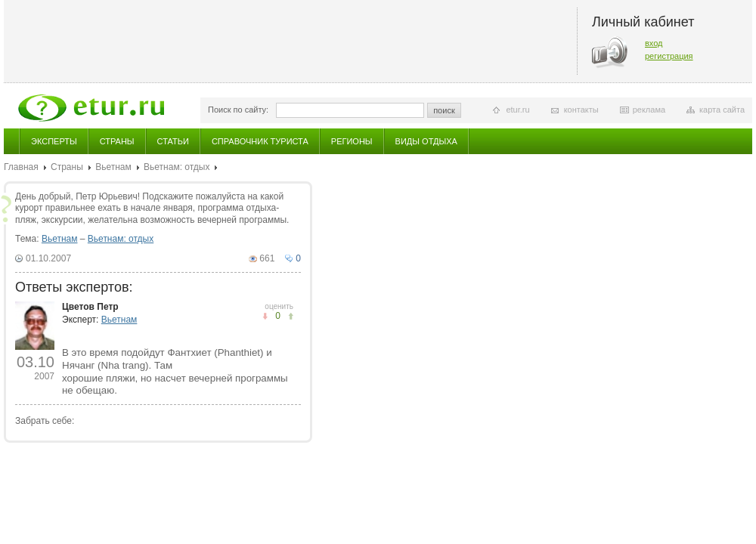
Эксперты (54, 141)
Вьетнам (113, 167)
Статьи (173, 141)
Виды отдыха (426, 141)
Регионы (352, 141)
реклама (649, 110)
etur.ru (517, 110)
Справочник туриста (260, 141)
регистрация (669, 56)
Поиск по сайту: (238, 110)
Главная (21, 167)
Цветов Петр (90, 307)
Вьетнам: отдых (177, 167)
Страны (117, 141)
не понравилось (291, 316)
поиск (444, 110)
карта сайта (722, 110)
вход (654, 43)
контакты (581, 110)
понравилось (265, 316)
